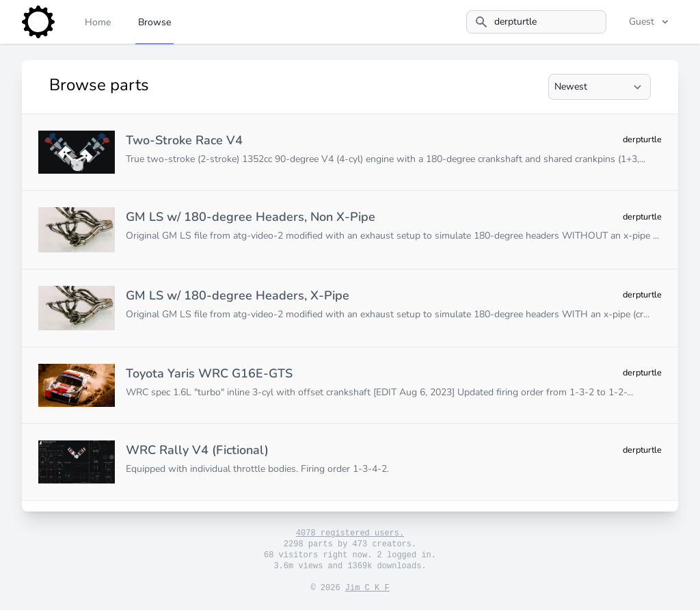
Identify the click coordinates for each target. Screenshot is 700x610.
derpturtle (642, 140)
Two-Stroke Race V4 (184, 140)
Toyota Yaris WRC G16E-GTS (209, 373)
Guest (650, 22)
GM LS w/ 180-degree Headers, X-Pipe (238, 295)
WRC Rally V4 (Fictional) (197, 450)
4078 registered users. (350, 533)
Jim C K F (367, 588)
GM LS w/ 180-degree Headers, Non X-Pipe (251, 217)
